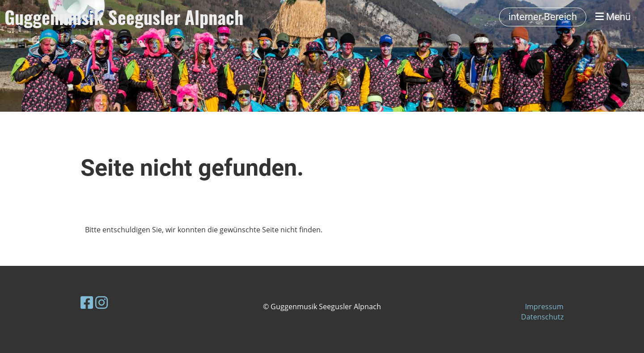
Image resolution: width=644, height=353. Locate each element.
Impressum (544, 307)
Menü (613, 17)
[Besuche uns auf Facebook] (87, 302)
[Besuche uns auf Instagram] (102, 302)
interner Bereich (543, 17)
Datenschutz (542, 317)
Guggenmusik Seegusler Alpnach (124, 17)
